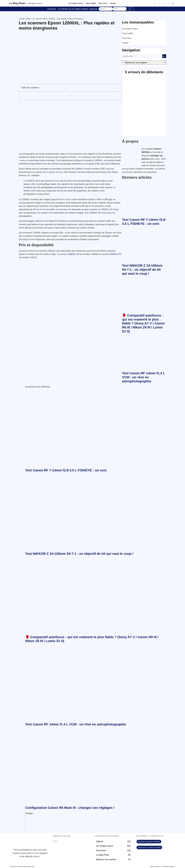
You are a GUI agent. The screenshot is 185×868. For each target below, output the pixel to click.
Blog (28, 19)
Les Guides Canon (76, 3)
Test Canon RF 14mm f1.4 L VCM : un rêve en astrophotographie (144, 377)
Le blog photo (17, 3)
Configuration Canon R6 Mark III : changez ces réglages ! (70, 808)
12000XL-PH (115, 254)
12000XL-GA (73, 254)
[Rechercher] (164, 56)
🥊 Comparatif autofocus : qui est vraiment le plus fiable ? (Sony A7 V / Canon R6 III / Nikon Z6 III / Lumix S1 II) (143, 323)
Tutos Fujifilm (91, 3)
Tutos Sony (103, 3)
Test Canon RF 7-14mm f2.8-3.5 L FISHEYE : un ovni (66, 470)
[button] (173, 3)
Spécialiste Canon (35, 3)
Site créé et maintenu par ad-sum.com (22, 867)
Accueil (22, 19)
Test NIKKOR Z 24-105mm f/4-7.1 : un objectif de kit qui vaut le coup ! (142, 269)
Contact (113, 3)
